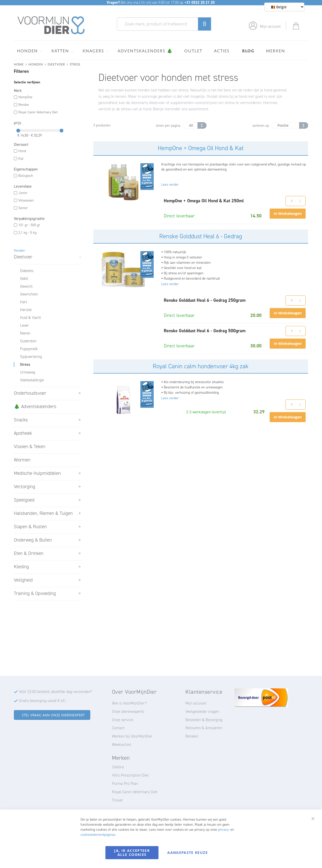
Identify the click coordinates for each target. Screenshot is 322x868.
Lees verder (170, 185)
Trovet (117, 800)
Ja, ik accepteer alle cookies (132, 853)
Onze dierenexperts (128, 711)
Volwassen (26, 200)
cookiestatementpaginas (98, 835)
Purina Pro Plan (125, 783)
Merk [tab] (18, 91)
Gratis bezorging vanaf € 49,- (43, 701)
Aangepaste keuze (188, 853)
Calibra (118, 767)
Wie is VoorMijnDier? (129, 703)
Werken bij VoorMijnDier (132, 736)
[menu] (161, 50)
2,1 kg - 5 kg (27, 233)
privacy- (224, 830)
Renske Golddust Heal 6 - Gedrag (201, 236)
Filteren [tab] (21, 71)
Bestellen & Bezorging (204, 720)
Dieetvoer (56, 64)
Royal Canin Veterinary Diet (38, 112)
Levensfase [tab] (23, 186)
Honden (36, 64)
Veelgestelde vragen (202, 711)
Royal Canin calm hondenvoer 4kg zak (201, 366)
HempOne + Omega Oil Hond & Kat (201, 148)
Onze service (123, 720)
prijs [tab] (17, 123)
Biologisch (26, 176)
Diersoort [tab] (21, 145)
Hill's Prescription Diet (130, 775)
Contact (118, 728)
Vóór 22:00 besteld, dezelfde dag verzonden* (56, 692)
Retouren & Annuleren (204, 728)
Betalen (192, 736)
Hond (22, 151)
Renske (24, 105)
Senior (23, 208)
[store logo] (51, 25)
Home (19, 64)
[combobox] (164, 24)
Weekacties (122, 744)
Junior (23, 193)
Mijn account (270, 26)
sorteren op (261, 126)
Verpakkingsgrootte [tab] (29, 219)
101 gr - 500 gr (29, 225)
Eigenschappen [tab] (26, 169)
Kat (21, 159)
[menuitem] (28, 51)
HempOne (25, 97)
